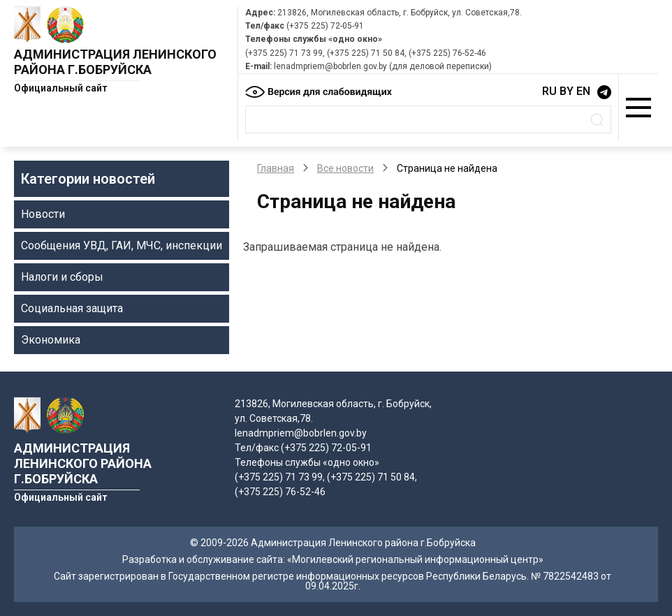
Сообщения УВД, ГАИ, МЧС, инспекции (122, 245)
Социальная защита (72, 308)
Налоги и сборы (62, 277)
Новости (43, 214)
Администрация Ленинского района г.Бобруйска (115, 62)
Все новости (345, 168)
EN (583, 91)
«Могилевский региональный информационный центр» (415, 559)
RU (549, 91)
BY (567, 91)
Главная (276, 168)
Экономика (51, 340)
